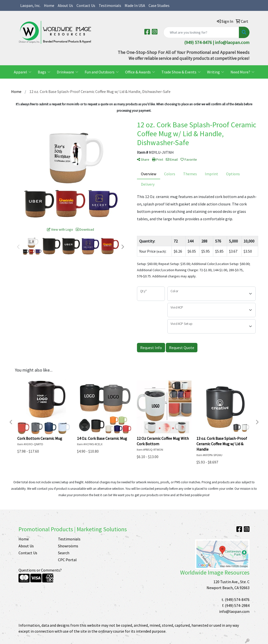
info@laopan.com (232, 42)
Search (64, 553)
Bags (44, 72)
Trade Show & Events (181, 72)
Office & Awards (140, 72)
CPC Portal (67, 560)
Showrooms (68, 546)
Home (49, 5)
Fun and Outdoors (102, 72)
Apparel (23, 72)
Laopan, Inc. (30, 5)
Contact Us (86, 5)
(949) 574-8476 (237, 600)
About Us (65, 5)
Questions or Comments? (40, 570)
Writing (216, 72)
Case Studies (159, 5)
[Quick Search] (201, 32)
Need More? (242, 72)
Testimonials (110, 5)
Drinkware (67, 72)
